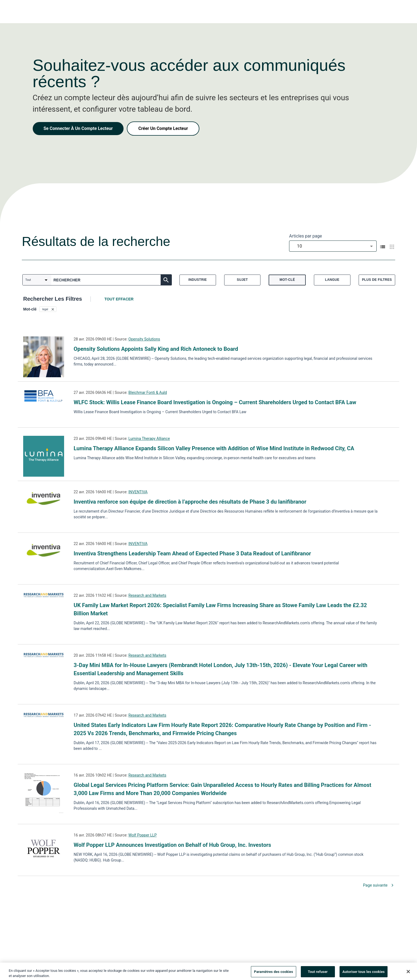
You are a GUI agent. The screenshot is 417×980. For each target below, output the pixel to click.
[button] (48, 309)
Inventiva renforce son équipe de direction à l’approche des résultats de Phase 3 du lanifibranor (190, 502)
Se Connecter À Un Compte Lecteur (78, 128)
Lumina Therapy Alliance (149, 439)
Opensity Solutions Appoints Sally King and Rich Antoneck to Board (156, 349)
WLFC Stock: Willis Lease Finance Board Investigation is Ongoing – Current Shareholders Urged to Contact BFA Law (215, 402)
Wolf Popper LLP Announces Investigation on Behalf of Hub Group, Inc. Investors (172, 845)
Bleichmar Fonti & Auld (148, 392)
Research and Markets (147, 595)
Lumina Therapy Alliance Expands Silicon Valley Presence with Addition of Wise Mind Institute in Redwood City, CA (214, 448)
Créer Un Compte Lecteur (163, 128)
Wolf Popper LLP (143, 835)
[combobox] (333, 246)
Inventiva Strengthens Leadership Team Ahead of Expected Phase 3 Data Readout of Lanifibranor (192, 553)
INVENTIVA (138, 492)
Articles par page (306, 236)
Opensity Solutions (144, 339)
